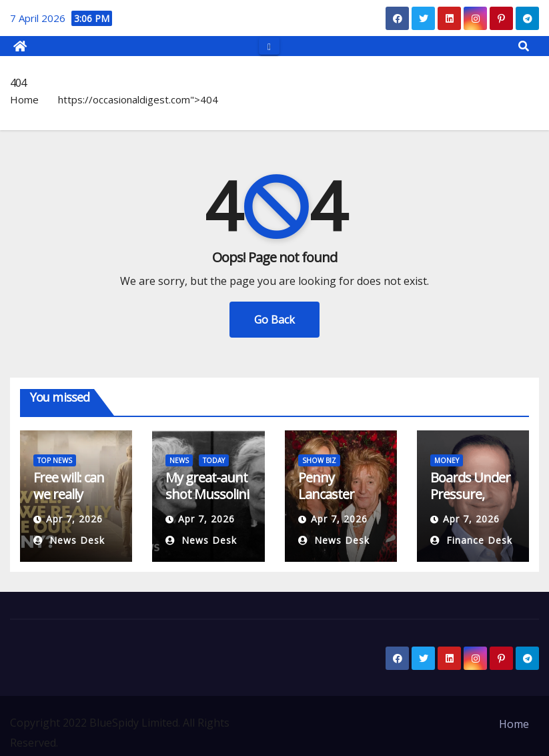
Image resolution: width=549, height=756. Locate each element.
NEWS (179, 460)
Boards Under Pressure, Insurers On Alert (470, 502)
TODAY (214, 460)
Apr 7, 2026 (74, 519)
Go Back (274, 320)
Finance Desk (471, 540)
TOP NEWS (55, 460)
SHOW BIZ (319, 460)
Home (24, 99)
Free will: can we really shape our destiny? (69, 502)
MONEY (447, 460)
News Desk (69, 540)
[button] (524, 46)
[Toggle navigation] (269, 46)
